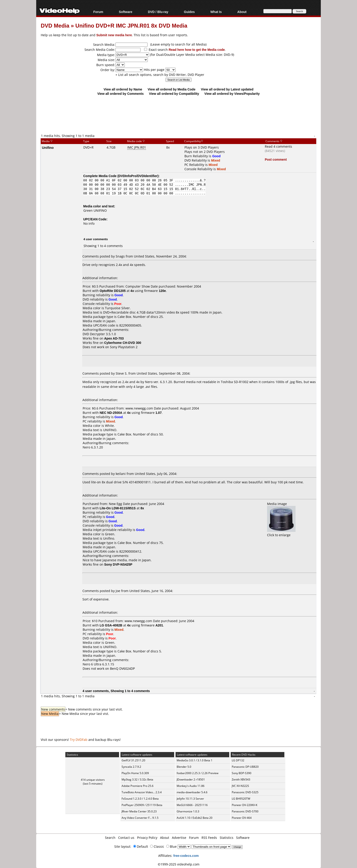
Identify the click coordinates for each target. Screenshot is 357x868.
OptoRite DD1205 (113, 291)
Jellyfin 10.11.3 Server (190, 799)
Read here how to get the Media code (197, 50)
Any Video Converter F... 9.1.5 (140, 818)
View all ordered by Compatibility (174, 94)
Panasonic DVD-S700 (245, 811)
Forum (98, 12)
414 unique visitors (93, 780)
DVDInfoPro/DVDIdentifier (138, 176)
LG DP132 (238, 760)
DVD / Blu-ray (158, 12)
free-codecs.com (186, 856)
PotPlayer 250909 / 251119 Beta (142, 805)
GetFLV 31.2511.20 (133, 760)
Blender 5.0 (184, 767)
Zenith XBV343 (241, 779)
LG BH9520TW (241, 799)
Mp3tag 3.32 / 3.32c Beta (137, 779)
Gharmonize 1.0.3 (188, 811)
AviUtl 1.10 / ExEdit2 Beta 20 (195, 818)
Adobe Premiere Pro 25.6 (138, 786)
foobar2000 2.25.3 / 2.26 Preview (198, 773)
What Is (216, 12)
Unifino (48, 147)
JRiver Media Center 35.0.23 (139, 811)
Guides (189, 12)
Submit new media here (114, 35)
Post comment (276, 159)
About (242, 12)
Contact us (126, 838)
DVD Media (55, 25)
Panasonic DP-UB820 (245, 767)
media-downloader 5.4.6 (192, 792)
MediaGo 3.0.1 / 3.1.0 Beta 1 (195, 760)
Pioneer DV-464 (242, 818)
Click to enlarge (281, 533)
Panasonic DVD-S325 (245, 792)
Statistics (227, 838)
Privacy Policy (147, 838)
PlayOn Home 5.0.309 (135, 773)
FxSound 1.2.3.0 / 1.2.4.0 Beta (140, 799)
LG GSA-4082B (111, 625)
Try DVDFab (79, 740)
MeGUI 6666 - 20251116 (192, 805)
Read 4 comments (278, 146)
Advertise (179, 838)
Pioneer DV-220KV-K (245, 805)
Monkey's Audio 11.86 (191, 786)
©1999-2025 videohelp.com (179, 864)
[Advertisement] (178, 114)
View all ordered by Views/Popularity (232, 94)
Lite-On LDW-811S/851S (118, 508)
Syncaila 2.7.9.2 (131, 767)
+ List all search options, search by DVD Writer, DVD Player (160, 75)
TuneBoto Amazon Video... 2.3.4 (142, 792)
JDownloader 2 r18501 (191, 779)
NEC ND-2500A (111, 413)
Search (110, 838)
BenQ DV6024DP (122, 668)
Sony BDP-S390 (242, 773)
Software (126, 12)
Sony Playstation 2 (124, 347)
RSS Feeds (209, 838)
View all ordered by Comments (120, 94)
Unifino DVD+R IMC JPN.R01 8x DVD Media (131, 25)
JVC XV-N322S (240, 786)
